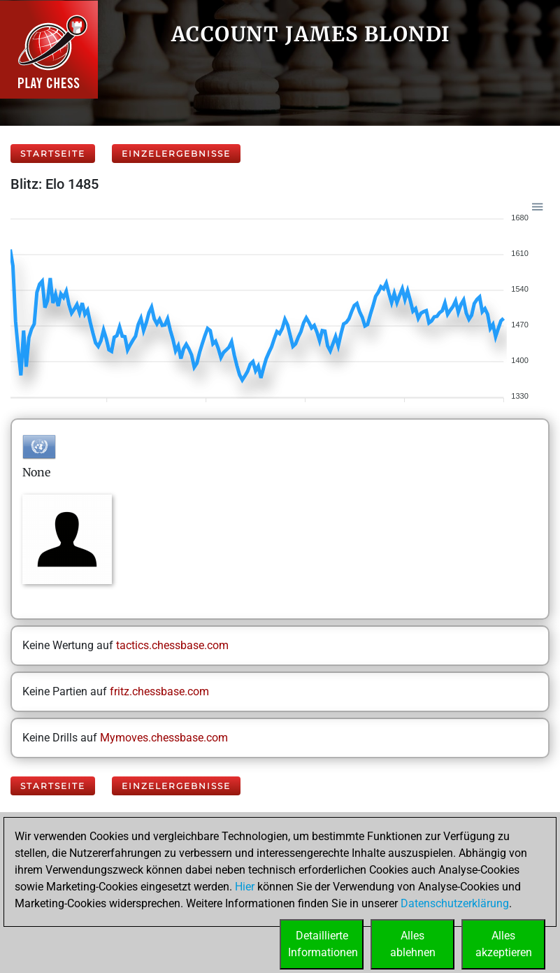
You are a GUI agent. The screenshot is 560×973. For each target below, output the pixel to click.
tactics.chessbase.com (172, 645)
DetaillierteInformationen (323, 944)
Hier (245, 887)
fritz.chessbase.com (159, 691)
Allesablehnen (413, 944)
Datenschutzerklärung (455, 903)
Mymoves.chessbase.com (164, 738)
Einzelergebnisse (176, 154)
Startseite (53, 154)
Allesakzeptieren (504, 944)
